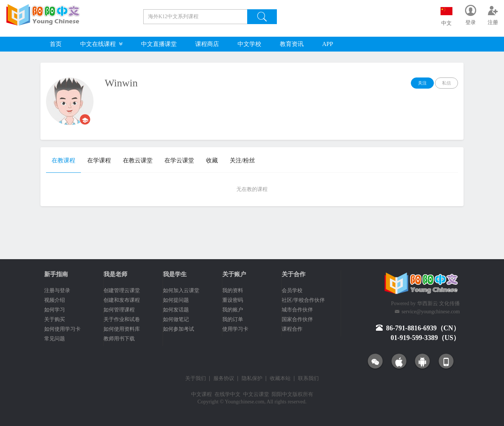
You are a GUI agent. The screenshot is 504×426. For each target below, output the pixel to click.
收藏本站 (280, 379)
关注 (422, 83)
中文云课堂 (256, 394)
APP (328, 44)
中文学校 (249, 44)
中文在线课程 (101, 44)
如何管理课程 (119, 310)
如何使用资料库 (122, 329)
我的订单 (233, 319)
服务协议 (224, 379)
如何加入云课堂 (181, 290)
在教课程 (63, 160)
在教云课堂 (138, 160)
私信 (446, 83)
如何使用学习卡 (62, 329)
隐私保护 (252, 379)
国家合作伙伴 (297, 319)
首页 (56, 44)
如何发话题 (176, 310)
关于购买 (55, 319)
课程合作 (292, 329)
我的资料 (233, 290)
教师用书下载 (119, 339)
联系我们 (308, 379)
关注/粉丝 (242, 160)
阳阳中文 (282, 394)
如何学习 (55, 310)
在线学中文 (228, 394)
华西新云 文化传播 (439, 303)
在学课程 (99, 160)
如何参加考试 (179, 329)
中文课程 (202, 394)
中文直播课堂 (159, 44)
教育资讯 (292, 44)
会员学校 (292, 290)
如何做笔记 (176, 319)
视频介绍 (55, 300)
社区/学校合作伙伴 (303, 300)
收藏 (212, 160)
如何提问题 (176, 300)
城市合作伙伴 (297, 310)
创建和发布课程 (122, 300)
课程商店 (207, 44)
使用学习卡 (235, 329)
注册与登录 (57, 290)
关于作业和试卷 (122, 319)
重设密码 (233, 300)
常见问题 (55, 339)
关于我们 (196, 379)
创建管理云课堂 (122, 290)
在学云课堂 (179, 160)
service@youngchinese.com (431, 312)
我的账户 (233, 310)
